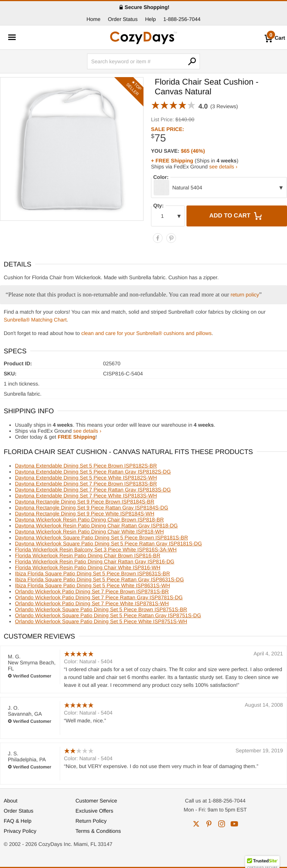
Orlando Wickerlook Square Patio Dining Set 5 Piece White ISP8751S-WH (101, 621)
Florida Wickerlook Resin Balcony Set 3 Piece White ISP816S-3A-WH (96, 549)
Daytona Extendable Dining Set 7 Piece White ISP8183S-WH (86, 496)
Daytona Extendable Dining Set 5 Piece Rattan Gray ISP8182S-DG (93, 472)
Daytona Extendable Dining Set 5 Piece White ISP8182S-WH (86, 478)
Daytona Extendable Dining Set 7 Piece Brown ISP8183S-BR (86, 484)
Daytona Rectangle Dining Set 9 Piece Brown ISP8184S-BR (85, 502)
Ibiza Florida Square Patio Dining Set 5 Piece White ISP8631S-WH (92, 585)
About (11, 801)
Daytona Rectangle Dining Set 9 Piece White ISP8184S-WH (85, 514)
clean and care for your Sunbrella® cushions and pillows (146, 333)
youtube (234, 824)
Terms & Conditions (98, 831)
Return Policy (91, 821)
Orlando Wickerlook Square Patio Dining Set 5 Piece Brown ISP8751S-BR (101, 609)
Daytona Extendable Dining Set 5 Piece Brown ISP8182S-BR (86, 466)
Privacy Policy (20, 831)
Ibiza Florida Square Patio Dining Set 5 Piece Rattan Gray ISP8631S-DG (99, 579)
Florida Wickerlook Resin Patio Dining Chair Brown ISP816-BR (88, 555)
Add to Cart (237, 216)
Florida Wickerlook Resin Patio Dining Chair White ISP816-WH (88, 567)
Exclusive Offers (94, 811)
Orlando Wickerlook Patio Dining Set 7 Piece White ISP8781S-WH (92, 603)
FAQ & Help (18, 821)
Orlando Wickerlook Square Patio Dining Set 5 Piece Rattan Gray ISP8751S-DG (108, 615)
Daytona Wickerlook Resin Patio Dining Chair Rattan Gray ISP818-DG (96, 526)
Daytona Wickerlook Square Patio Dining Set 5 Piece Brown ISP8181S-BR (101, 537)
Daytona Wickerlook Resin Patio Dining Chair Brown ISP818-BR (89, 520)
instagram (222, 824)
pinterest (209, 824)
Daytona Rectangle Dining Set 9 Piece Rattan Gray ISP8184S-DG (92, 508)
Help (150, 19)
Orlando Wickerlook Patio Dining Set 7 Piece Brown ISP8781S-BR (92, 591)
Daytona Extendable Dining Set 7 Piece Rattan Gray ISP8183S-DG (93, 490)
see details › (223, 167)
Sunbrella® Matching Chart (35, 320)
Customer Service (96, 801)
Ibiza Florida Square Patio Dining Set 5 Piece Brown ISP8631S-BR (92, 573)
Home (93, 19)
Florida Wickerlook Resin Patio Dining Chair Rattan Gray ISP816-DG (95, 561)
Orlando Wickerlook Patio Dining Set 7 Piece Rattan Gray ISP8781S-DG (99, 597)
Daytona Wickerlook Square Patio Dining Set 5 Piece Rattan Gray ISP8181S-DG (108, 543)
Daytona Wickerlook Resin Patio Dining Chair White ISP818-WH (89, 532)
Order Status (123, 19)
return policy (245, 295)
